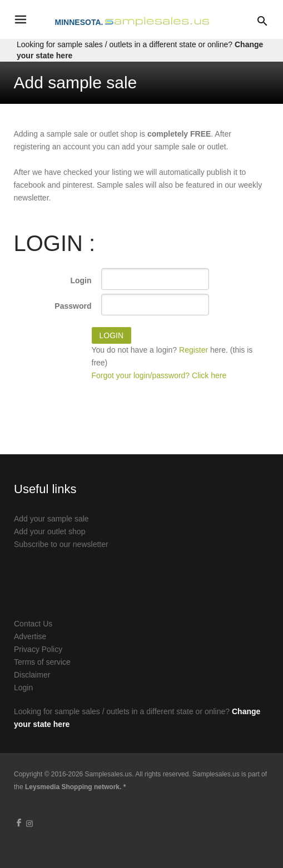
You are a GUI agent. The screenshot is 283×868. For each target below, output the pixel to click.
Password (73, 306)
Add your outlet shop (49, 531)
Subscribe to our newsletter (61, 544)
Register (193, 350)
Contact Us (33, 624)
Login (81, 280)
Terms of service (42, 662)
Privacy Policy (38, 649)
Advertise (30, 636)
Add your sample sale (51, 519)
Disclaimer (32, 675)
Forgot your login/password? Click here (159, 375)
